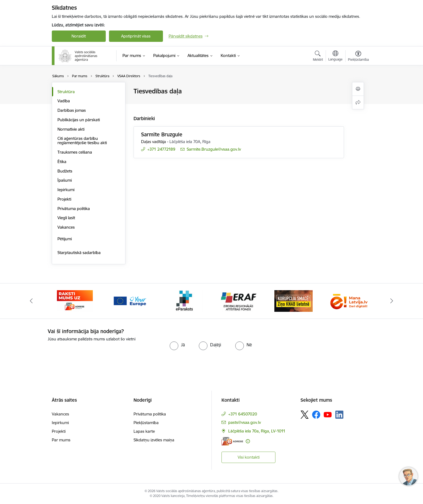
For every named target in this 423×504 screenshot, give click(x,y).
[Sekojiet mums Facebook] (316, 415)
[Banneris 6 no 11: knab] (294, 301)
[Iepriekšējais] (31, 301)
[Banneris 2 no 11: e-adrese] (75, 301)
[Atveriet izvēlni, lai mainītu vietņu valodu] (335, 56)
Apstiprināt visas (136, 36)
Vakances (66, 227)
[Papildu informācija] (248, 441)
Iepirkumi (66, 190)
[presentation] (93, 353)
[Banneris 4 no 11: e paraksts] (184, 301)
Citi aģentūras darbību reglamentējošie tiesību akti (82, 141)
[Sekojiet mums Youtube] (328, 414)
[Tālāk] (392, 301)
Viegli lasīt (66, 218)
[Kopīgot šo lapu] (358, 102)
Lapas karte (144, 431)
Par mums (61, 440)
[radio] (177, 345)
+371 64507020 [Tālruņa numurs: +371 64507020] (243, 414)
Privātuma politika (74, 209)
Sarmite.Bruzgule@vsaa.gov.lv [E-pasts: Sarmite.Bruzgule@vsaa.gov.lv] (214, 149)
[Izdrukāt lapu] (358, 89)
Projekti (64, 199)
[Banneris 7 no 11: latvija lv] (348, 301)
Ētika (62, 162)
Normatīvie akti (71, 129)
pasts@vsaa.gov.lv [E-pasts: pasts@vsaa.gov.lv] (245, 422)
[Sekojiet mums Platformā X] (305, 415)
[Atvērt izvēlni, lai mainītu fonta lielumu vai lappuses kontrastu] (358, 57)
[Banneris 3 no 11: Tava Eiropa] (130, 301)
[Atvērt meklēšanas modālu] (318, 57)
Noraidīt (79, 36)
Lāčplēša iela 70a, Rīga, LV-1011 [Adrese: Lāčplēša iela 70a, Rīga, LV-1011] (257, 431)
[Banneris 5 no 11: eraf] (239, 301)
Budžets (65, 171)
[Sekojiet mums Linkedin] (339, 415)
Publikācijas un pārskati (79, 120)
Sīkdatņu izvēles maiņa (154, 440)
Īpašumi (65, 180)
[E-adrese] (232, 441)
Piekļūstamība (146, 423)
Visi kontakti (249, 457)
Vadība (64, 101)
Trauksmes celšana (75, 152)
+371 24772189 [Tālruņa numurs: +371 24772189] (161, 149)
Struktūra (66, 92)
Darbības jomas (72, 110)
